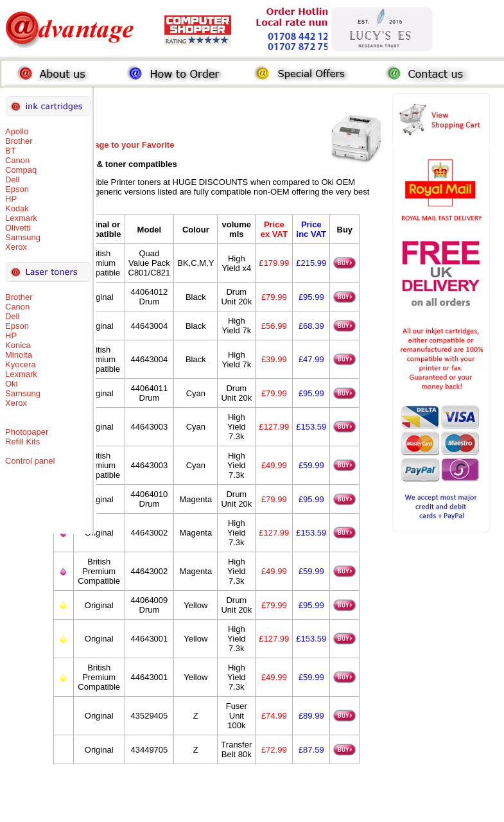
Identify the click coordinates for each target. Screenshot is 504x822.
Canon (17, 160)
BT (11, 151)
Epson (17, 189)
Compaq (21, 170)
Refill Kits (22, 442)
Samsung (23, 237)
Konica (18, 345)
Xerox (16, 247)
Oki (12, 384)
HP (11, 199)
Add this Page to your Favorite (114, 145)
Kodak (17, 208)
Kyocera (21, 364)
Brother (19, 141)
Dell (12, 179)
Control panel (30, 461)
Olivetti (18, 228)
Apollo (17, 131)
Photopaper (27, 432)
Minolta (19, 355)
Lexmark (21, 218)
